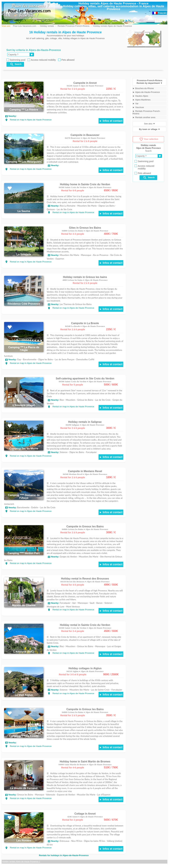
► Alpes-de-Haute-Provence (146, 92)
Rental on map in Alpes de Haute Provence (28, 120)
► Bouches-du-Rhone (143, 88)
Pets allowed (66, 60)
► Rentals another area (144, 117)
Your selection (149, 139)
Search (16, 64)
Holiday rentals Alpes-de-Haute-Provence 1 (21, 862)
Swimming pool (16, 60)
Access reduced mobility (42, 60)
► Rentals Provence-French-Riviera (146, 112)
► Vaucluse (138, 107)
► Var (135, 104)
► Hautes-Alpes (140, 96)
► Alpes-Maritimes (142, 100)
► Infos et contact (111, 121)
